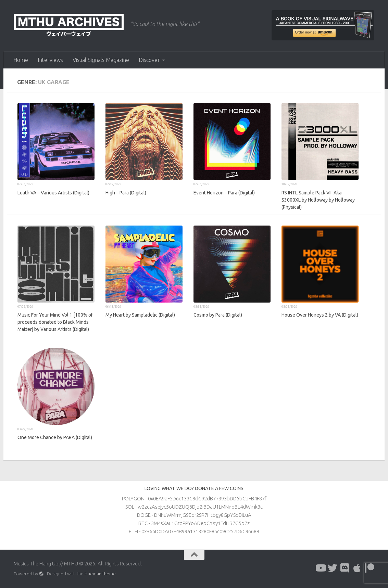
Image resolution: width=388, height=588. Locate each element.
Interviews (50, 60)
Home (21, 60)
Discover (149, 60)
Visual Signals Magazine (101, 60)
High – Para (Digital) (126, 193)
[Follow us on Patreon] (370, 568)
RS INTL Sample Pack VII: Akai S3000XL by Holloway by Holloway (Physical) (318, 200)
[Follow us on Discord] (345, 568)
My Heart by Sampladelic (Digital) (140, 315)
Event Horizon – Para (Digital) (224, 193)
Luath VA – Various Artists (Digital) (53, 193)
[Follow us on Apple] (357, 568)
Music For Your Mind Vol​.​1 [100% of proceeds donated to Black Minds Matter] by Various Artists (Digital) (55, 322)
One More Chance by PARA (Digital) (55, 437)
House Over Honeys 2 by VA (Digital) (320, 315)
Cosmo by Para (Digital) (218, 315)
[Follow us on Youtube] (320, 568)
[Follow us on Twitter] (333, 568)
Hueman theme (100, 574)
